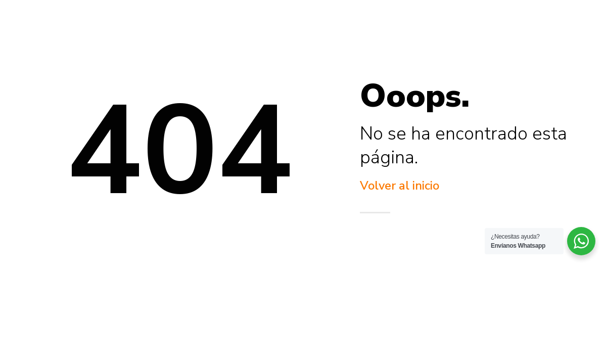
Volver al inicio (400, 186)
